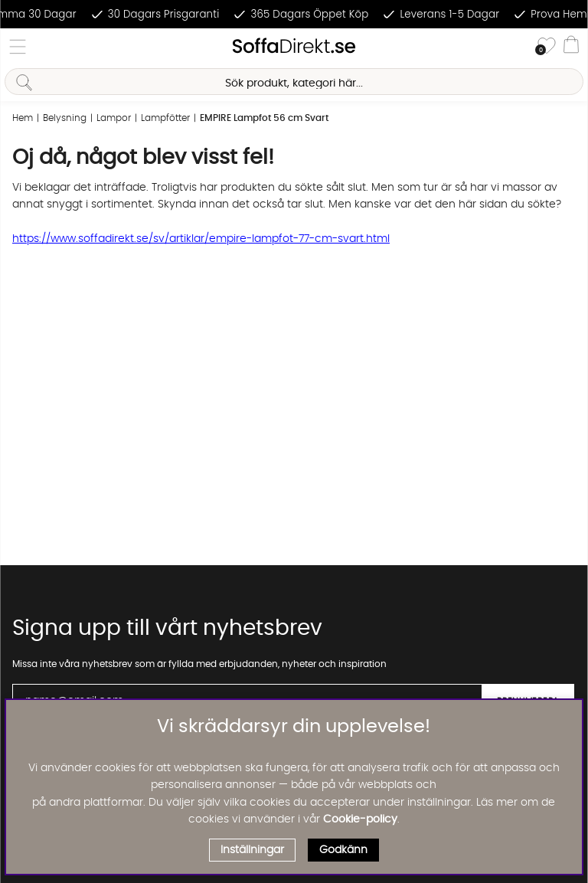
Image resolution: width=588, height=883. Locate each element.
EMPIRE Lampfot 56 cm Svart (264, 118)
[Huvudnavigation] (18, 47)
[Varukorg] (571, 47)
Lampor (114, 118)
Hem (23, 118)
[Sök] (294, 82)
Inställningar (252, 850)
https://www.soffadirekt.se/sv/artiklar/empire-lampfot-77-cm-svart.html (201, 239)
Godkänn (343, 850)
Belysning (65, 118)
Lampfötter (165, 118)
